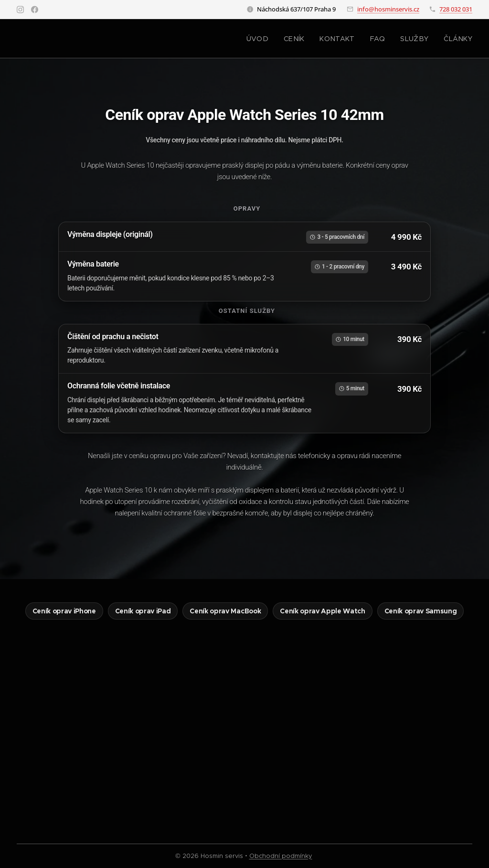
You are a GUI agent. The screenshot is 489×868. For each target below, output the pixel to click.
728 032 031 (456, 9)
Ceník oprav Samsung (421, 611)
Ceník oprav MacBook (225, 611)
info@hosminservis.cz (388, 9)
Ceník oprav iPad (143, 611)
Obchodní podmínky (281, 856)
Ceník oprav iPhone (64, 611)
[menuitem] (272, 39)
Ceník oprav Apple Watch (322, 611)
